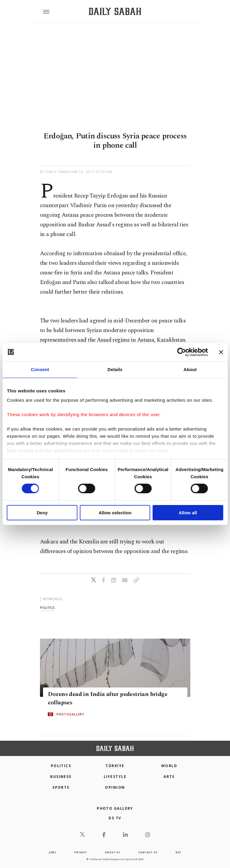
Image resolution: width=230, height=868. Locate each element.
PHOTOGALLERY (70, 714)
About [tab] (190, 369)
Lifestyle (115, 777)
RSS (178, 852)
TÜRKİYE (115, 766)
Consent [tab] (40, 369)
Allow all (188, 513)
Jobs (53, 852)
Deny (42, 513)
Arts (169, 777)
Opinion (115, 787)
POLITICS (61, 766)
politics (47, 608)
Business (61, 777)
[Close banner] (221, 352)
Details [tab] (115, 369)
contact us (148, 852)
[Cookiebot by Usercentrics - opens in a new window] (181, 352)
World (169, 766)
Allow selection (115, 513)
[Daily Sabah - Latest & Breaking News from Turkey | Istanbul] (115, 12)
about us (112, 852)
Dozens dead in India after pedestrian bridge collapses (108, 698)
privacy (81, 852)
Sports (61, 787)
